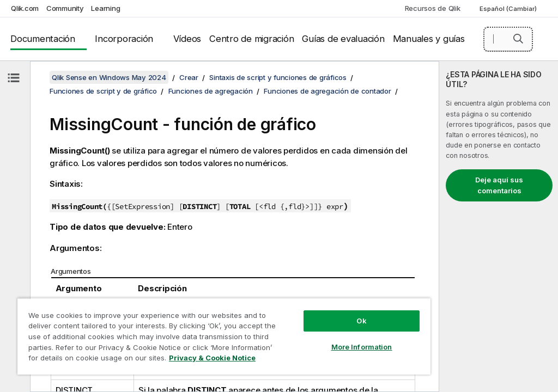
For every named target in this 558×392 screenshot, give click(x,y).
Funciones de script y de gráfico (103, 91)
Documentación (43, 39)
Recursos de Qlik (433, 8)
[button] (518, 39)
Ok (361, 321)
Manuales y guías (429, 39)
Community (65, 8)
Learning (105, 8)
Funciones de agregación (211, 91)
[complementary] (499, 226)
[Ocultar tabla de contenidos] (14, 78)
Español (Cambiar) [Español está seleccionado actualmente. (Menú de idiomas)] (509, 9)
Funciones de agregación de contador (327, 91)
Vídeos (187, 39)
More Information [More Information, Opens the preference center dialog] (362, 347)
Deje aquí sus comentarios (499, 185)
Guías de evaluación (343, 39)
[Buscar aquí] (508, 39)
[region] (224, 336)
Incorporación (124, 39)
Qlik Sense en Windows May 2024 (109, 77)
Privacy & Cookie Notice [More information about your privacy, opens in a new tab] (212, 358)
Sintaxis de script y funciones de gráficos (278, 77)
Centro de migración (251, 39)
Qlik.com (25, 8)
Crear (189, 77)
